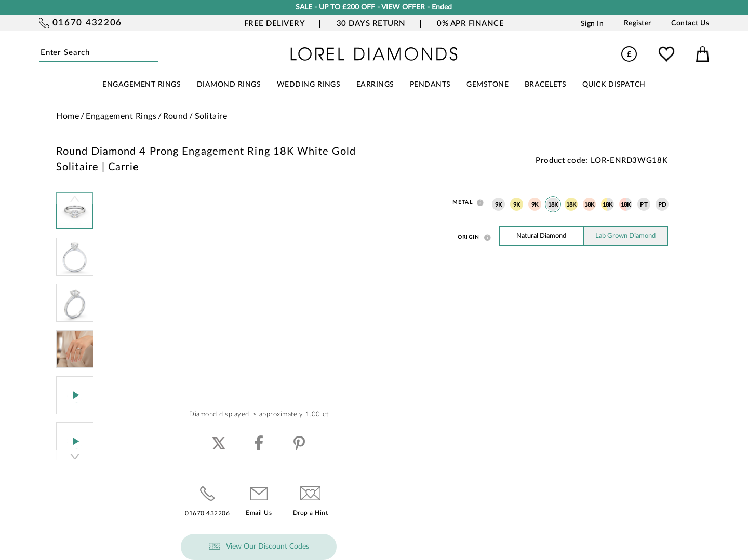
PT (644, 205)
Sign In (592, 23)
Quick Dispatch (614, 85)
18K (553, 205)
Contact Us (690, 23)
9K (499, 205)
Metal (462, 202)
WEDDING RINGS (309, 85)
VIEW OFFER (403, 7)
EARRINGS (375, 85)
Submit (156, 53)
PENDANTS (430, 85)
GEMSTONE (487, 85)
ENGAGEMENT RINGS (142, 85)
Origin (469, 237)
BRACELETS (546, 85)
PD (662, 205)
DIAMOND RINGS (229, 85)
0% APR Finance (470, 24)
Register (638, 23)
